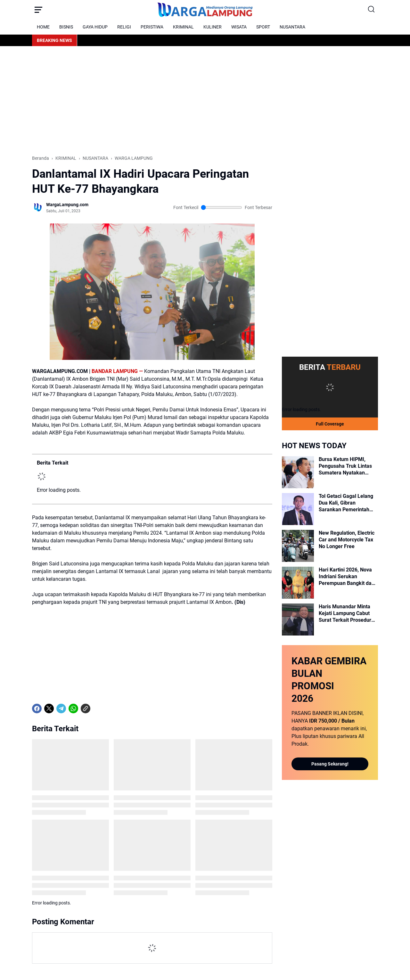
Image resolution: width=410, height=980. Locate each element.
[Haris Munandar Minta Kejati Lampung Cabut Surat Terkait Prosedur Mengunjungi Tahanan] (298, 620)
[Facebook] (37, 709)
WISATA (239, 27)
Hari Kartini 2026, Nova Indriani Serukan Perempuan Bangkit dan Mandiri (347, 577)
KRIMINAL (183, 27)
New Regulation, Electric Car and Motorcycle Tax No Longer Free (347, 540)
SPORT (263, 27)
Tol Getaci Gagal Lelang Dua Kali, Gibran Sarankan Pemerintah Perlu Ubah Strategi (346, 503)
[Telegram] (61, 709)
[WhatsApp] (73, 709)
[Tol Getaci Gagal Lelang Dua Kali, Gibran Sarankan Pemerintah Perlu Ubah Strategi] (298, 509)
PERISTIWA (152, 27)
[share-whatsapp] (98, 709)
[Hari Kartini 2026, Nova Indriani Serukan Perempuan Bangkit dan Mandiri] (298, 583)
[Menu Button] (38, 10)
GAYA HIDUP (95, 27)
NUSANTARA (292, 27)
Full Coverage (330, 424)
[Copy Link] (86, 709)
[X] (49, 709)
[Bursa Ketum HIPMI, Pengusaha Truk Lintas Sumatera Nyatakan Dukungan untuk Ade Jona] (298, 472)
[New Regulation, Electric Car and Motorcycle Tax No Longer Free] (298, 546)
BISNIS (66, 27)
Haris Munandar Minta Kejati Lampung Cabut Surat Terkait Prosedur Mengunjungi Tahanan (345, 613)
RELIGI (124, 27)
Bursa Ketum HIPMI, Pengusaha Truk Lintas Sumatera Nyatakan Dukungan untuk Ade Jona (345, 466)
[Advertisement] (205, 101)
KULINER (213, 27)
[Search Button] (372, 10)
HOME (43, 27)
